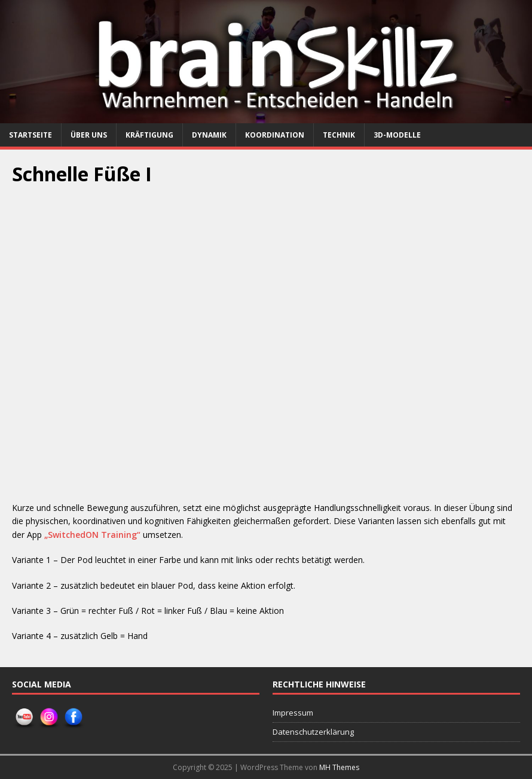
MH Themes (339, 767)
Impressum (293, 713)
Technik (339, 135)
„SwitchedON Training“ (92, 535)
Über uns (89, 135)
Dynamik (209, 135)
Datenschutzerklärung (313, 732)
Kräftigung (149, 135)
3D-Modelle (397, 135)
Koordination (275, 135)
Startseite (30, 135)
